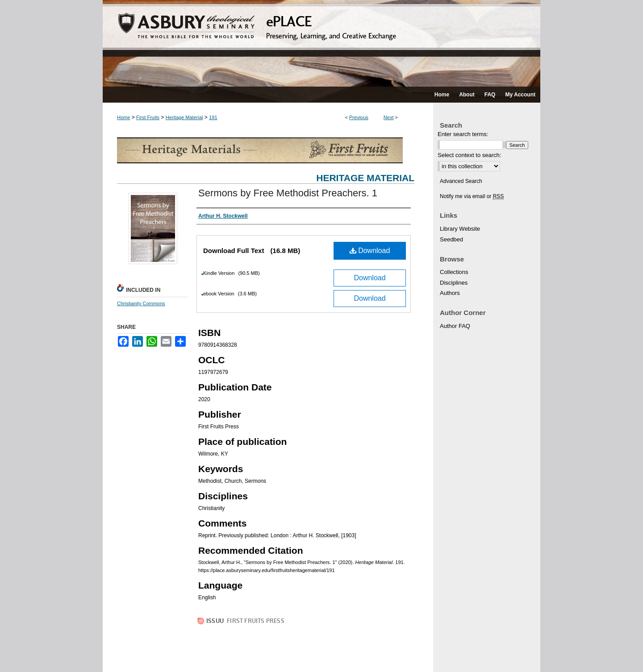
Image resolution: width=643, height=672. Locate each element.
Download (370, 251)
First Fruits (148, 117)
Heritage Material (184, 117)
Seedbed (451, 239)
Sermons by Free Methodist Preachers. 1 (288, 193)
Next (389, 117)
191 (213, 117)
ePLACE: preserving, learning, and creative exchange (321, 43)
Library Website (460, 229)
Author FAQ (455, 326)
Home (123, 117)
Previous (359, 117)
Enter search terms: (463, 134)
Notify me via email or (472, 196)
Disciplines (454, 283)
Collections (454, 272)
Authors (450, 293)
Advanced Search (461, 181)
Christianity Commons (141, 303)
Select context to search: (469, 155)
